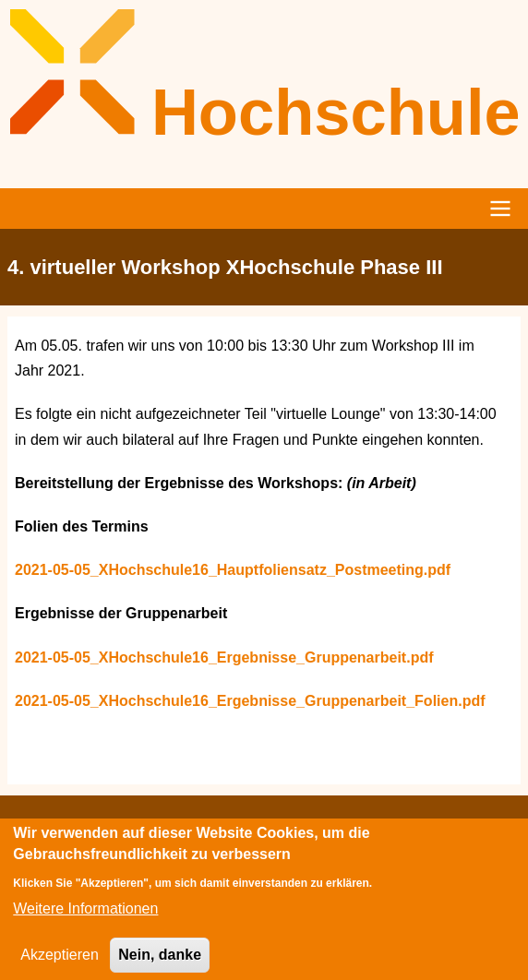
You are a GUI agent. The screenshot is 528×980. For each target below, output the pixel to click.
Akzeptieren (60, 963)
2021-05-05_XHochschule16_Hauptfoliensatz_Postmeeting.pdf (233, 570)
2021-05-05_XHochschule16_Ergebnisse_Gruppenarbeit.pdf (224, 657)
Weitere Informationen (85, 918)
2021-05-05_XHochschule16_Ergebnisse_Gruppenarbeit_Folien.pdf (250, 701)
